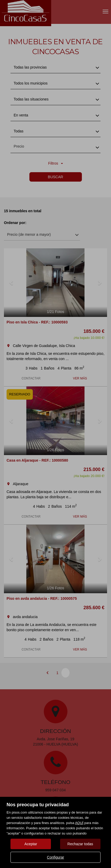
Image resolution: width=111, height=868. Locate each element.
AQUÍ (79, 823)
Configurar (55, 857)
